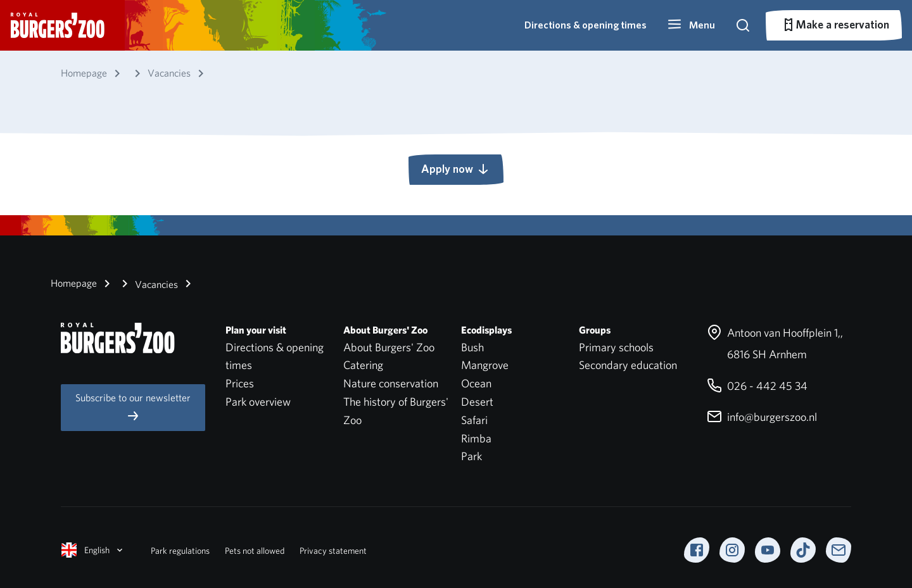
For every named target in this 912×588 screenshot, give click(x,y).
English (93, 550)
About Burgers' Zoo (389, 347)
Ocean (476, 383)
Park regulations (180, 551)
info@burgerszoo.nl (762, 417)
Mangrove (485, 365)
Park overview (258, 402)
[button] (691, 25)
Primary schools (616, 347)
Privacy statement (333, 551)
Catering (363, 365)
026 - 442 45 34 (757, 386)
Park (472, 456)
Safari (474, 420)
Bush (472, 347)
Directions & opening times (586, 25)
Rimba (476, 438)
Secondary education (628, 365)
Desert (477, 402)
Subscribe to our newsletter (133, 407)
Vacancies (148, 284)
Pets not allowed (255, 551)
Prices (240, 383)
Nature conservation (391, 383)
